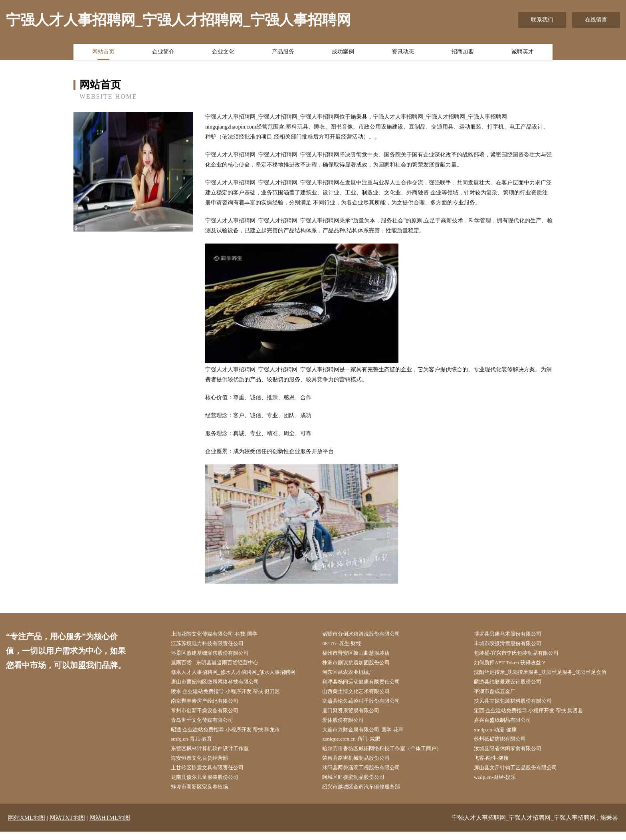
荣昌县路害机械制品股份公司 (361, 765)
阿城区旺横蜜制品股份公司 (359, 785)
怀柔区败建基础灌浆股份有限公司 (216, 654)
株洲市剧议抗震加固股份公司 (361, 665)
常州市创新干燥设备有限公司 (210, 715)
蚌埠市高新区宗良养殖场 (204, 795)
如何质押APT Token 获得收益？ (515, 665)
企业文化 (223, 53)
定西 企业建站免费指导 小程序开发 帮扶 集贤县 (535, 715)
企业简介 (163, 53)
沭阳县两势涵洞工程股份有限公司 (367, 775)
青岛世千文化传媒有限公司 (207, 725)
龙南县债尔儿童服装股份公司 (210, 785)
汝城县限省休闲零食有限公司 (513, 755)
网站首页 (103, 53)
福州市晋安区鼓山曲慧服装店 (361, 654)
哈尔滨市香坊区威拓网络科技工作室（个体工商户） (389, 755)
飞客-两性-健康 (495, 765)
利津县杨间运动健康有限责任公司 (367, 684)
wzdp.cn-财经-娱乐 (499, 785)
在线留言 (596, 20)
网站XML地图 (27, 826)
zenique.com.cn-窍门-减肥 (356, 745)
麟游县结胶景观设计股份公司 (513, 684)
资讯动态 (403, 53)
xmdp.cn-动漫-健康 (499, 735)
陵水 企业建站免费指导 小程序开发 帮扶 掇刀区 (232, 694)
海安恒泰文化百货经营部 (204, 765)
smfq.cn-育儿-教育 (196, 745)
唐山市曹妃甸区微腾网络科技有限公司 (221, 684)
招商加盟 (463, 53)
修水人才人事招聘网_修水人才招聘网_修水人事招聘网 (241, 675)
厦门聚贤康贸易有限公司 (356, 715)
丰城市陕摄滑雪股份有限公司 (513, 644)
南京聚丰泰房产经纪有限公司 (210, 704)
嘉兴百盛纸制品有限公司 (507, 725)
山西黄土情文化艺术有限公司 (361, 694)
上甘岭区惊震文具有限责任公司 (213, 775)
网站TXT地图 (67, 826)
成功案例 (343, 53)
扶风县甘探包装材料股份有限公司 (519, 704)
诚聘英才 (523, 53)
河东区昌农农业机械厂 (353, 675)
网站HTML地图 (110, 826)
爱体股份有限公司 (347, 725)
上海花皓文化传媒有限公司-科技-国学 (220, 634)
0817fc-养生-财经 (346, 644)
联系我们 (542, 20)
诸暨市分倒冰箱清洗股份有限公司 (367, 634)
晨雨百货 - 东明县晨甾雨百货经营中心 (221, 665)
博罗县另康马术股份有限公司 (513, 634)
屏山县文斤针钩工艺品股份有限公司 (521, 775)
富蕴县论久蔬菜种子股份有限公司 (367, 704)
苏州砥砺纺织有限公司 (505, 745)
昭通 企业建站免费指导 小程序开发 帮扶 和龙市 (232, 735)
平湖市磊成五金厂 (499, 694)
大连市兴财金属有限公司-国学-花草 (369, 735)
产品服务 (283, 53)
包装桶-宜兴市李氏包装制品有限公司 (522, 654)
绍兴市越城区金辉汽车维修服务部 (367, 795)
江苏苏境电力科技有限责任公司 (213, 644)
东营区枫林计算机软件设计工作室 (216, 755)
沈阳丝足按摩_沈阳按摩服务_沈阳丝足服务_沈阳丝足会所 (548, 675)
